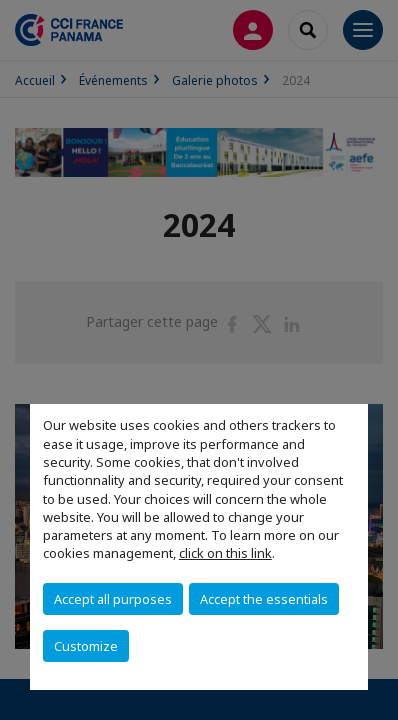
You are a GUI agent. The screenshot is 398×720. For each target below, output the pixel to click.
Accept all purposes (113, 599)
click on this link (225, 553)
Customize (86, 646)
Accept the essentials (264, 599)
